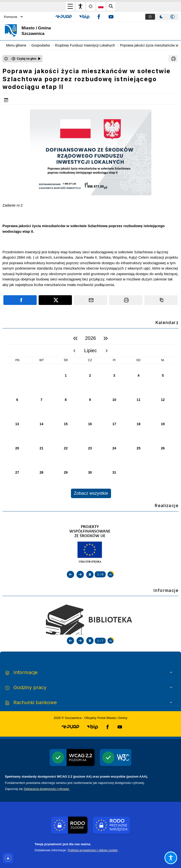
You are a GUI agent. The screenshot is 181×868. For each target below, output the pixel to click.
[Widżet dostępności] (80, 6)
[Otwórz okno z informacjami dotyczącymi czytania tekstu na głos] (6, 59)
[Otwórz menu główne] (70, 6)
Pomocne (13, 17)
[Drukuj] (173, 59)
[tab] (150, 17)
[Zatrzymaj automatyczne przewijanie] (90, 574)
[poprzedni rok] (75, 338)
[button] (64, 17)
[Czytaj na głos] (26, 59)
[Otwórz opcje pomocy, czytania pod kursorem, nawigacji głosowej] (171, 858)
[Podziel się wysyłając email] (90, 300)
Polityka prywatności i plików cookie (93, 850)
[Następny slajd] (80, 574)
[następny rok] (106, 338)
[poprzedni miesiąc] (74, 351)
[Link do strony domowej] (50, 31)
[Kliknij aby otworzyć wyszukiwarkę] (111, 6)
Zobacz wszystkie (91, 493)
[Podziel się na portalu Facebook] (20, 300)
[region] (90, 415)
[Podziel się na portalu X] (55, 300)
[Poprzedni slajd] (70, 574)
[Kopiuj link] (161, 300)
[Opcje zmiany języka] (101, 6)
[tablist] (162, 17)
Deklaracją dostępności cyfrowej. (47, 789)
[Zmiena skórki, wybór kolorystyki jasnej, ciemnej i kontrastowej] (91, 6)
